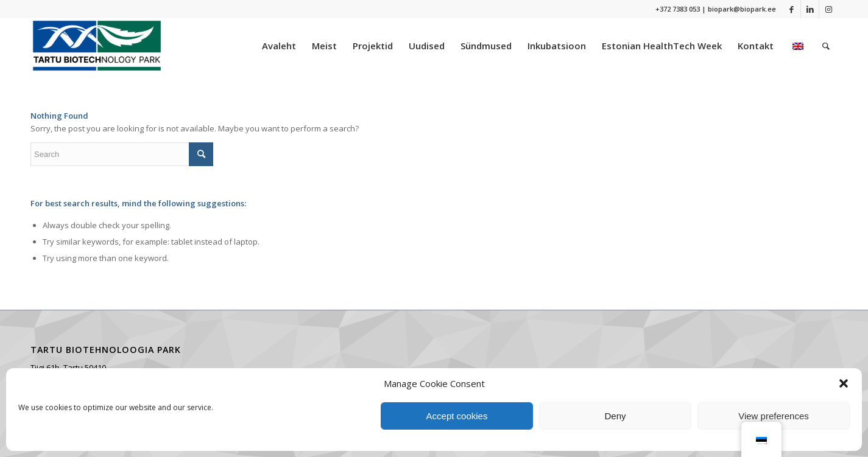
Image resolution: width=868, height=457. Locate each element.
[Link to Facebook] (792, 9)
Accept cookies (457, 416)
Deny (615, 416)
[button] (844, 383)
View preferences (774, 416)
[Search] (826, 46)
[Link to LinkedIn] (810, 9)
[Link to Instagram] (828, 9)
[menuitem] (279, 46)
